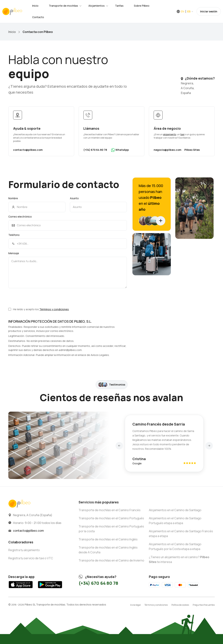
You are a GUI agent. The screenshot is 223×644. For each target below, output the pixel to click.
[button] (119, 446)
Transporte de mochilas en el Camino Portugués (111, 518)
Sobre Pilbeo (142, 6)
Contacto (38, 17)
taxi (182, 134)
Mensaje (14, 253)
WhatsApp (120, 150)
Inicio (35, 6)
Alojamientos (97, 6)
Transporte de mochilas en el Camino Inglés (108, 539)
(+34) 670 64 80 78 (95, 150)
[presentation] (36, 298)
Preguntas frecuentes (204, 605)
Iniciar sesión (209, 11)
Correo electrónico (20, 217)
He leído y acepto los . (39, 309)
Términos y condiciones (54, 309)
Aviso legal (135, 605)
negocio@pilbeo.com (168, 150)
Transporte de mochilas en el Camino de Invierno (111, 560)
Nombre (13, 198)
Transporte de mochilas (63, 6)
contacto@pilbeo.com (28, 150)
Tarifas (119, 6)
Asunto (74, 198)
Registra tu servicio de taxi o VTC (31, 558)
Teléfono (14, 235)
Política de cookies (180, 605)
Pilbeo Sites (192, 150)
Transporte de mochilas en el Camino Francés (110, 510)
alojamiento (170, 134)
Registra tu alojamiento (24, 550)
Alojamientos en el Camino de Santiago (175, 510)
